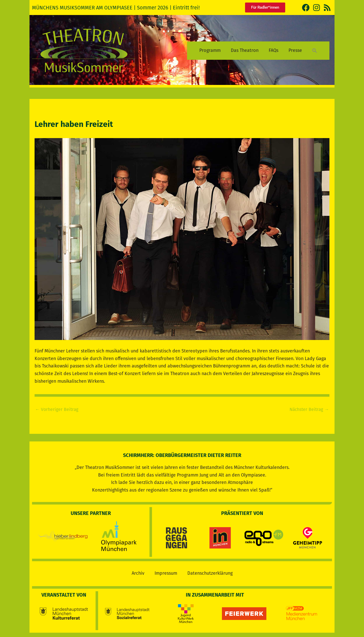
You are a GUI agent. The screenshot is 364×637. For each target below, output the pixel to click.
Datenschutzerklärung (210, 572)
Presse (295, 50)
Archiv (138, 572)
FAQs (274, 50)
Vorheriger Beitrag (57, 409)
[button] (315, 50)
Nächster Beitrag (309, 409)
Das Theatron (245, 50)
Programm (210, 50)
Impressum (166, 572)
